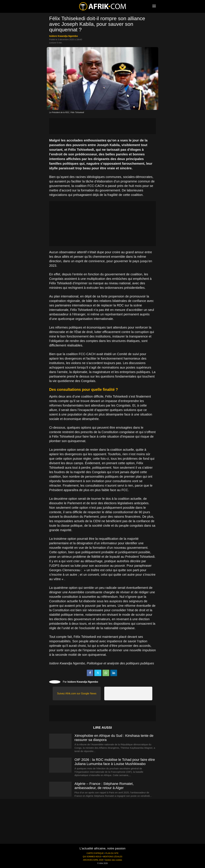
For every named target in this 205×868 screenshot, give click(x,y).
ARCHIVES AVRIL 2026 (93, 860)
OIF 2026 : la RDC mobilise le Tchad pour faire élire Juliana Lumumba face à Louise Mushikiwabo (115, 762)
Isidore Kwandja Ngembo (64, 36)
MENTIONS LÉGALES (113, 857)
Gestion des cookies (113, 860)
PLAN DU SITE (112, 853)
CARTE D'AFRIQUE (95, 853)
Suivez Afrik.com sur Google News (77, 693)
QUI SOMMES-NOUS (92, 857)
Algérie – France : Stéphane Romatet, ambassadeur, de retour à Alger (104, 786)
